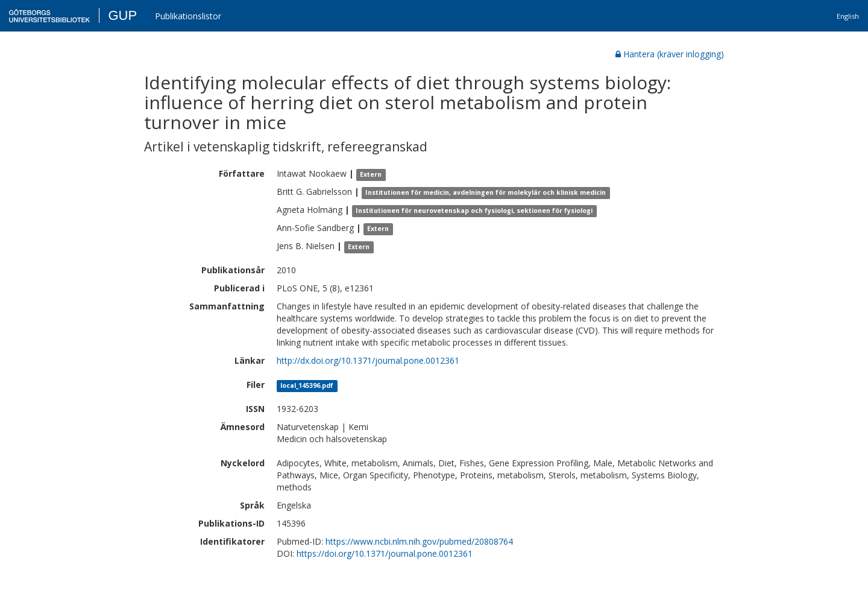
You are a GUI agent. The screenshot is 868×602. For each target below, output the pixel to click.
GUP (122, 15)
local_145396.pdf (307, 385)
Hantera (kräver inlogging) (670, 54)
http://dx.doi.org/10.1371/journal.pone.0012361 (368, 360)
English (848, 16)
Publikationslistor (188, 16)
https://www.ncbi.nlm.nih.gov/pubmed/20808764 (419, 541)
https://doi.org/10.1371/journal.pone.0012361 (385, 553)
